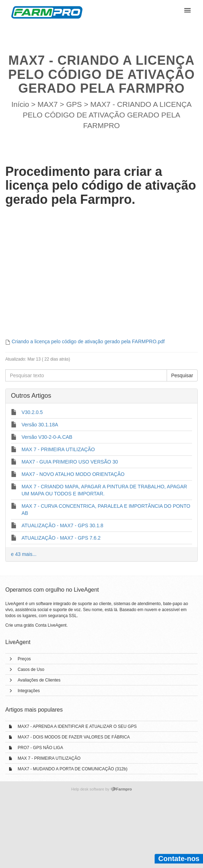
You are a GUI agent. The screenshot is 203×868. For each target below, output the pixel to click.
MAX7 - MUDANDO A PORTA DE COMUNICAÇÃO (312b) (73, 769)
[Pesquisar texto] (86, 375)
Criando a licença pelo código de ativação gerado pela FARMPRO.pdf (88, 341)
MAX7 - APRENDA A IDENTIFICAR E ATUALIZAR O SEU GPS (77, 726)
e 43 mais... (24, 554)
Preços (24, 659)
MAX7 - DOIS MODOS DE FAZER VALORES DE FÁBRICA (74, 737)
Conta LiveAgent (51, 625)
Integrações (29, 691)
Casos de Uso (31, 669)
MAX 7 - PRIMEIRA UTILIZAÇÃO (49, 758)
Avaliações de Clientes (39, 680)
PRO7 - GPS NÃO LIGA (40, 748)
